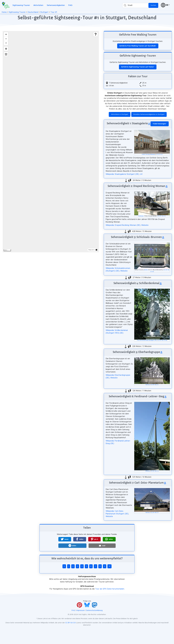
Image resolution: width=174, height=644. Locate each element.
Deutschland (33, 12)
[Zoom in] (6, 34)
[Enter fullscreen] (6, 54)
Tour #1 (54, 12)
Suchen (153, 5)
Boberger (141, 216)
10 (109, 566)
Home (4, 12)
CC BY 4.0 (160, 154)
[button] (65, 539)
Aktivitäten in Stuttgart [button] (120, 114)
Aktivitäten (38, 5)
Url (141, 174)
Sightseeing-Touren (21, 5)
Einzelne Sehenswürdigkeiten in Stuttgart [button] (149, 114)
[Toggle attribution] (96, 250)
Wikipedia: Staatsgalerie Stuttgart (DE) (122, 174)
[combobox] (135, 5)
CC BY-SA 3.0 (162, 216)
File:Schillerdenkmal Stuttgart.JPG (147, 340)
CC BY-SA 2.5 (155, 385)
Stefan (146, 270)
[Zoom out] (6, 39)
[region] (51, 142)
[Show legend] (96, 34)
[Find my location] (6, 49)
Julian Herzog (146, 154)
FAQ (70, 5)
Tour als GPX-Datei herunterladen (110, 589)
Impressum (81, 610)
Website (153, 154)
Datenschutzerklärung (94, 610)
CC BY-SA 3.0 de (162, 340)
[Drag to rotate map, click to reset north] (6, 43)
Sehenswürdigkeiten (56, 5)
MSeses (148, 471)
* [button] (160, 124)
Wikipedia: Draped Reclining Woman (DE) (123, 225)
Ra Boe (148, 385)
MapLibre (92, 250)
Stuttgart (44, 12)
